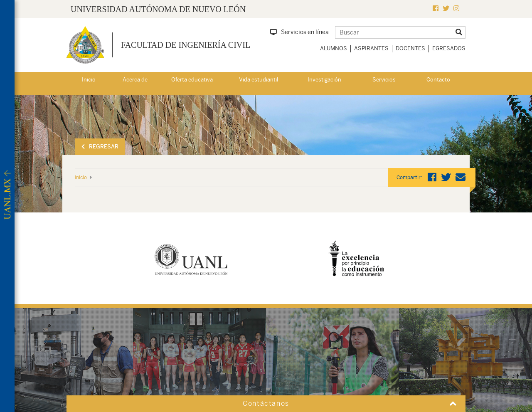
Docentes (410, 48)
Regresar (100, 147)
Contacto (438, 80)
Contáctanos (266, 403)
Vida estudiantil (259, 80)
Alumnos (334, 48)
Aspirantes (371, 48)
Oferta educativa (192, 80)
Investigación (324, 80)
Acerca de (135, 80)
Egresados (449, 48)
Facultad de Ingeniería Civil (186, 45)
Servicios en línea (299, 32)
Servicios (384, 80)
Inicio (89, 80)
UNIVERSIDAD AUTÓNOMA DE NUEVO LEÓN (158, 9)
